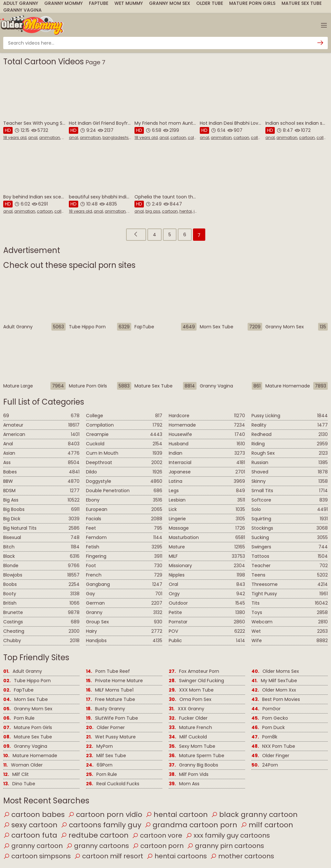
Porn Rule (19, 718)
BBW (41, 481)
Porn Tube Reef (108, 671)
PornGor (266, 709)
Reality (290, 425)
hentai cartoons (177, 856)
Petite (207, 613)
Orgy (207, 594)
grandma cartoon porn (191, 825)
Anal (41, 444)
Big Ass (41, 500)
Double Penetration (124, 491)
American (41, 434)
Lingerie (207, 519)
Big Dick (41, 519)
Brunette (41, 613)
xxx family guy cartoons (228, 835)
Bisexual (41, 538)
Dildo (124, 472)
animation (50, 138)
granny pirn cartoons (225, 846)
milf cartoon (267, 825)
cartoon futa (30, 835)
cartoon (178, 138)
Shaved (290, 472)
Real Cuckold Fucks (113, 784)
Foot (124, 566)
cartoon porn (158, 846)
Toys (290, 613)
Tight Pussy (290, 594)
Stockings (290, 528)
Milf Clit (16, 774)
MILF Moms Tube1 (110, 690)
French (124, 575)
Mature (207, 547)
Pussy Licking (290, 416)
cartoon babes (34, 815)
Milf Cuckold (188, 737)
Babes (41, 472)
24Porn (265, 765)
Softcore (290, 500)
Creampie (124, 434)
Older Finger (270, 756)
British (41, 603)
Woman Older (23, 765)
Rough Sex (290, 453)
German (124, 603)
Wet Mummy (129, 3)
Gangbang (124, 584)
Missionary (207, 566)
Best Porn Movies (276, 699)
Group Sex (124, 622)
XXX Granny (187, 709)
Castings (41, 622)
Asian (41, 453)
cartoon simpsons (37, 856)
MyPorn (99, 746)
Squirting (290, 519)
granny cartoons (97, 846)
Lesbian (207, 500)
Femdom (124, 538)
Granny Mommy (64, 3)
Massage (207, 528)
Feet (124, 528)
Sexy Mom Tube (192, 746)
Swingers (290, 547)
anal (33, 138)
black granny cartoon (254, 815)
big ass (153, 211)
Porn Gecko (270, 718)
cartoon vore (157, 835)
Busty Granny (106, 709)
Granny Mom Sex (170, 3)
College (124, 416)
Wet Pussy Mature (111, 737)
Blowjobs (41, 575)
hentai (186, 211)
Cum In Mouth (124, 453)
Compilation (124, 425)
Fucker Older (188, 718)
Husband (207, 444)
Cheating (41, 631)
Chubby (41, 641)
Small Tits (290, 491)
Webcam (290, 622)
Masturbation (207, 538)
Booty (41, 594)
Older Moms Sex (275, 671)
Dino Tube (19, 784)
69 (41, 416)
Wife (290, 641)
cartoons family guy (101, 825)
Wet (290, 631)
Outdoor (207, 603)
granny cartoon (33, 846)
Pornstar (207, 622)
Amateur (41, 425)
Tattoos (290, 556)
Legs (207, 491)
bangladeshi (115, 138)
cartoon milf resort (109, 856)
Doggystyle (124, 481)
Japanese (207, 472)
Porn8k (264, 737)
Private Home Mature (114, 681)
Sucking (290, 538)
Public (207, 641)
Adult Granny (21, 3)
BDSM (41, 491)
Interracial (207, 463)
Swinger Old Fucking (196, 681)
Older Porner (105, 728)
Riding (290, 444)
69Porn (99, 765)
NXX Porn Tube (273, 746)
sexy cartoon (30, 825)
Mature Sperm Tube (197, 756)
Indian (207, 453)
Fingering (124, 556)
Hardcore (207, 416)
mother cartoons (242, 856)
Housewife (207, 434)
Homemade (207, 425)
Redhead (290, 434)
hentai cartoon (177, 815)
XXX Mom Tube (191, 690)
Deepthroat (124, 463)
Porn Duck (268, 728)
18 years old (15, 138)
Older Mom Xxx (274, 690)
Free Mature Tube (111, 699)
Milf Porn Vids (189, 774)
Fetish (124, 547)
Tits (290, 603)
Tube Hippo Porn (27, 681)
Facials (124, 519)
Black (41, 556)
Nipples (207, 575)
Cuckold (124, 444)
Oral (207, 584)
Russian (290, 463)
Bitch (41, 547)
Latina (207, 481)
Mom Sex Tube (26, 699)
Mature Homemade (30, 756)
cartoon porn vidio (105, 815)
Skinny (290, 481)
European (124, 509)
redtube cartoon (95, 835)
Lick (207, 509)
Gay (124, 594)
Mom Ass (184, 784)
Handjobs (124, 641)
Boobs (41, 584)
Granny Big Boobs (193, 765)
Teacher (290, 566)
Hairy (124, 631)
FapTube (99, 3)
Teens (290, 575)
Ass (41, 463)
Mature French (190, 728)
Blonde (41, 566)
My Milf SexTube (274, 681)
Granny (124, 613)
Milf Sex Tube (106, 756)
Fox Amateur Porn (194, 671)
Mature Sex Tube (302, 3)
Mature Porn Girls (252, 3)
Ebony (124, 500)
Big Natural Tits (41, 528)
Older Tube (210, 3)
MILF (207, 556)
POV (207, 631)
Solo (290, 509)
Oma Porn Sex (190, 699)
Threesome (290, 584)
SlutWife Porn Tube (112, 718)
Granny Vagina (22, 10)
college (195, 138)
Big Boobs (41, 509)
